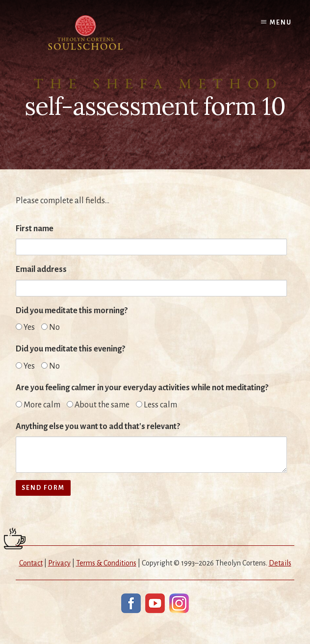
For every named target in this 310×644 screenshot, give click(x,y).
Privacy (59, 563)
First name (35, 229)
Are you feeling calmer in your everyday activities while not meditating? (142, 388)
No (51, 327)
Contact (31, 563)
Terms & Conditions (106, 563)
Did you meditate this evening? (70, 349)
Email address (41, 269)
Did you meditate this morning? (72, 311)
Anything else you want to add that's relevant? (98, 427)
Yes (25, 327)
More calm (38, 405)
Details (280, 563)
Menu (281, 23)
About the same (98, 405)
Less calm (156, 405)
